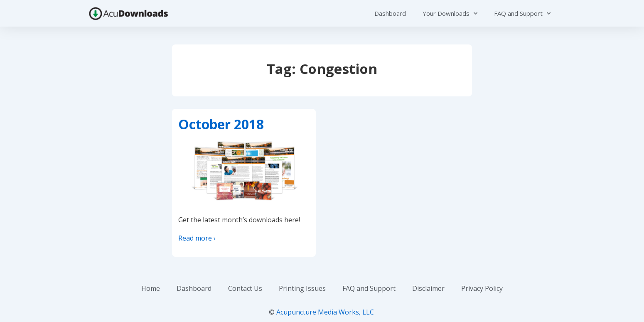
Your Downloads (450, 14)
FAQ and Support (522, 14)
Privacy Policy (482, 288)
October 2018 (221, 124)
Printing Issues (302, 288)
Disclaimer (428, 288)
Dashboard (390, 13)
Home (151, 288)
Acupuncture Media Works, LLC (325, 312)
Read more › (197, 238)
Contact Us (245, 288)
